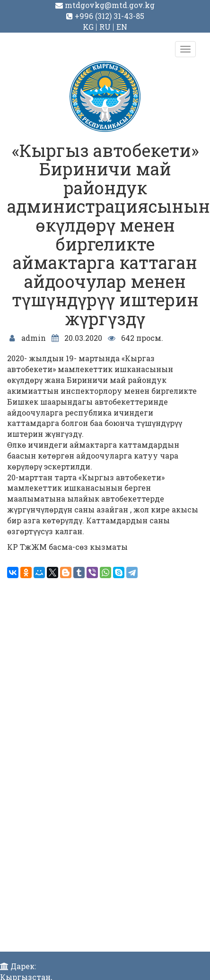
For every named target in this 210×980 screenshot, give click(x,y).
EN (122, 27)
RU (105, 27)
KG (88, 27)
